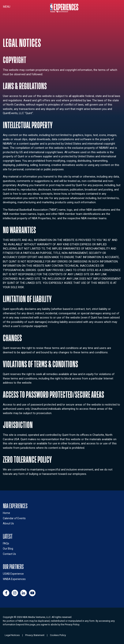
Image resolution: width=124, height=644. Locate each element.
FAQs (6, 543)
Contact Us (9, 554)
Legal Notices (12, 635)
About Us (8, 523)
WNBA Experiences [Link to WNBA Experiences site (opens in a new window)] (14, 579)
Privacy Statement (35, 635)
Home (6, 513)
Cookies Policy (58, 635)
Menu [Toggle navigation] (7, 7)
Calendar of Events (14, 518)
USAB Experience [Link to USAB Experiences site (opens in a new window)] (13, 574)
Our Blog (8, 549)
